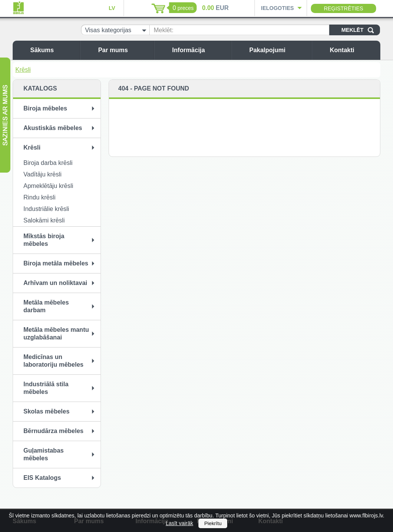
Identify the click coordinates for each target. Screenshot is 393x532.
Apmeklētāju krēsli (48, 186)
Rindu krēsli (40, 197)
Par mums (124, 50)
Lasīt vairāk (180, 523)
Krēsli (23, 70)
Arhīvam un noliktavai (55, 283)
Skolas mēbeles (46, 411)
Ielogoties (277, 8)
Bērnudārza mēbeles (54, 431)
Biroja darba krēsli (48, 163)
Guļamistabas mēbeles (44, 454)
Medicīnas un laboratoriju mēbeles (54, 361)
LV (112, 8)
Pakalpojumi (278, 50)
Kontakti (353, 50)
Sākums (53, 50)
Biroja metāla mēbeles (56, 263)
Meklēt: (163, 30)
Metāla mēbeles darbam (46, 306)
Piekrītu (213, 523)
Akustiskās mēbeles (53, 128)
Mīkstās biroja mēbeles (44, 240)
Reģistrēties (344, 8)
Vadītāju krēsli (42, 174)
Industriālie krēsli (46, 209)
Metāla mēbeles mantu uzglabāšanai (56, 334)
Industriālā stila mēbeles (46, 388)
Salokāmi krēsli (44, 220)
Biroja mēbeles (45, 108)
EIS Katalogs (42, 478)
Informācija (200, 50)
